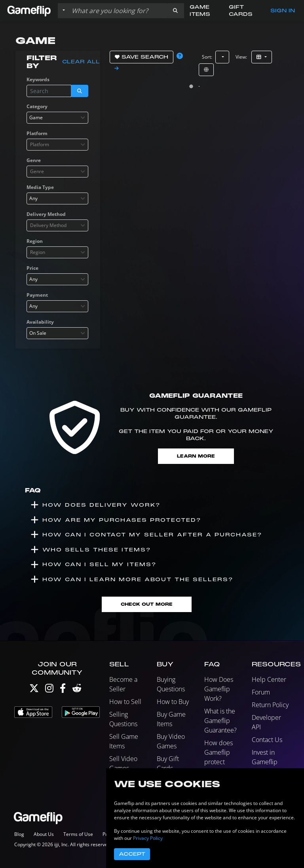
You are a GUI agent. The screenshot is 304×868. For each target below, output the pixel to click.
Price (32, 268)
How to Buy (173, 702)
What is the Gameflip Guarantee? (220, 721)
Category (37, 106)
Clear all (81, 62)
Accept (132, 854)
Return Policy (270, 705)
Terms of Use (78, 834)
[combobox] (57, 118)
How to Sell (125, 702)
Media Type (40, 187)
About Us (44, 834)
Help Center (269, 679)
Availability (40, 322)
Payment (37, 295)
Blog (19, 834)
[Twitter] (34, 690)
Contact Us (267, 740)
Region (35, 241)
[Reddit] (77, 690)
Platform (37, 133)
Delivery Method (46, 214)
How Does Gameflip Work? (219, 689)
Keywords (38, 79)
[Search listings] (118, 11)
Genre (34, 160)
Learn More (196, 456)
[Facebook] (63, 690)
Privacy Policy (148, 838)
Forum (261, 692)
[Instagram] (49, 690)
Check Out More (147, 604)
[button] (175, 11)
